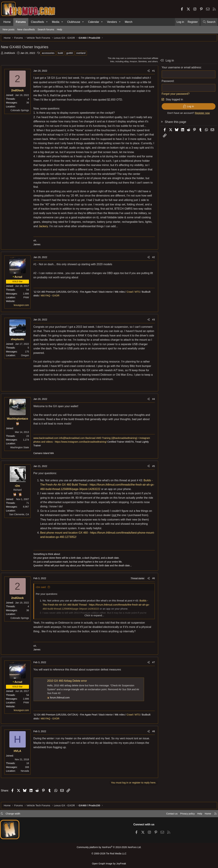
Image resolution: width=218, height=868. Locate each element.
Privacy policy (185, 815)
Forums (21, 22)
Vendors (112, 22)
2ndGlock (11, 55)
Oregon (27, 361)
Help (60, 29)
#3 (152, 326)
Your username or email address (180, 69)
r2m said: (43, 593)
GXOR (57, 302)
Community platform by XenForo (109, 848)
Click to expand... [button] (94, 621)
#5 (152, 472)
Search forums (46, 29)
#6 (152, 584)
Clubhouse (74, 22)
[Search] (209, 22)
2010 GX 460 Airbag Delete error (69, 687)
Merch (129, 22)
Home (7, 22)
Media (56, 22)
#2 (152, 263)
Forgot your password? (174, 96)
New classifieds (26, 29)
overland (83, 55)
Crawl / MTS (135, 298)
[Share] (147, 72)
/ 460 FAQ (46, 302)
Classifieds (37, 22)
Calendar (94, 22)
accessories (50, 55)
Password (166, 83)
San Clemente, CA (21, 520)
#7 (152, 668)
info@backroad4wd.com (74, 444)
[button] (47, 22)
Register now (201, 115)
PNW (28, 304)
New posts (9, 29)
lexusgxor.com (23, 311)
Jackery (76, 232)
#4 (152, 405)
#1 (152, 72)
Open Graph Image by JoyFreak (109, 863)
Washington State (21, 453)
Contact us (168, 815)
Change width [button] (15, 815)
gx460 (71, 55)
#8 (152, 737)
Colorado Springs (21, 112)
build (62, 55)
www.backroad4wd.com (48, 444)
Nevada (27, 777)
